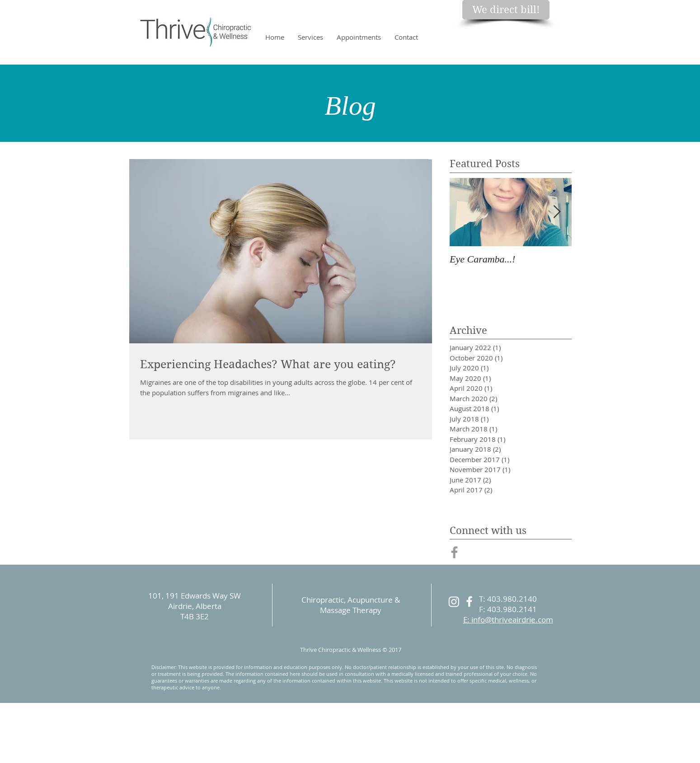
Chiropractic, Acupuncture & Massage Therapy (351, 605)
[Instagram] (454, 602)
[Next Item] (557, 212)
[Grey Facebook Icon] (454, 552)
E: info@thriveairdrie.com (508, 620)
